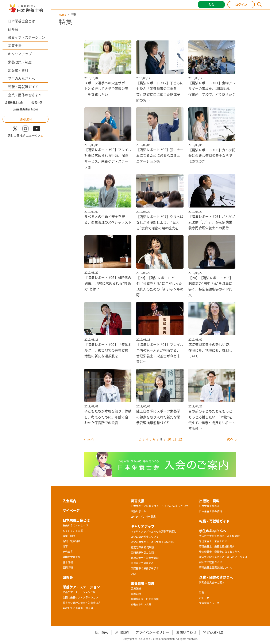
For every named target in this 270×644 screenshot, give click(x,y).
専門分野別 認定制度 (142, 553)
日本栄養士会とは (22, 21)
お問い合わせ (186, 632)
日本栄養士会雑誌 (209, 506)
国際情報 (68, 568)
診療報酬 (136, 589)
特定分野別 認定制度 (142, 547)
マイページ (71, 510)
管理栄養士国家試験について (216, 568)
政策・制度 (69, 536)
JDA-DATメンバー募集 (143, 517)
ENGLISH (26, 119)
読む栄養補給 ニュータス (25, 136)
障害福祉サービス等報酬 (145, 599)
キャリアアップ (20, 54)
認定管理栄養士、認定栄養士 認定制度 (153, 542)
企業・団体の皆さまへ (25, 95)
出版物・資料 (18, 70)
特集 (202, 593)
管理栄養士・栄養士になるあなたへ (219, 552)
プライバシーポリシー (152, 632)
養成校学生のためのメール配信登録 (219, 536)
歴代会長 (68, 552)
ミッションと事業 (73, 531)
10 (169, 439)
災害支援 (15, 46)
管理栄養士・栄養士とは (213, 541)
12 (180, 439)
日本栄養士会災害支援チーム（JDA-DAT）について (160, 506)
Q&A (133, 574)
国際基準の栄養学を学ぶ (145, 568)
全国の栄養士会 (72, 557)
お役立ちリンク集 (141, 604)
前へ (91, 439)
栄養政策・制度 (20, 62)
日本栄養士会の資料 (211, 511)
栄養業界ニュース (209, 603)
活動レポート (138, 511)
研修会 (13, 29)
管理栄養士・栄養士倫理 (145, 558)
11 (175, 439)
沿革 (65, 546)
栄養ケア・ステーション (27, 37)
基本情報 (68, 562)
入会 (211, 4)
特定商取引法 (213, 632)
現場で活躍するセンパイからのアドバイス (223, 557)
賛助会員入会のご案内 (212, 582)
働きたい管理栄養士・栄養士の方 (82, 603)
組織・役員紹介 (72, 541)
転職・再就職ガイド (23, 87)
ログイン (241, 4)
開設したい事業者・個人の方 (79, 608)
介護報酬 (136, 594)
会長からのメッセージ (75, 525)
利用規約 (122, 632)
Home (62, 15)
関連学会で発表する (142, 563)
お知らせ (204, 598)
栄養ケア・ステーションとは (79, 592)
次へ (230, 439)
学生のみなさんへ (22, 78)
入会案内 (69, 501)
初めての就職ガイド (211, 562)
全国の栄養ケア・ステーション (80, 597)
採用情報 (102, 632)
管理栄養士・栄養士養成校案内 (217, 546)
